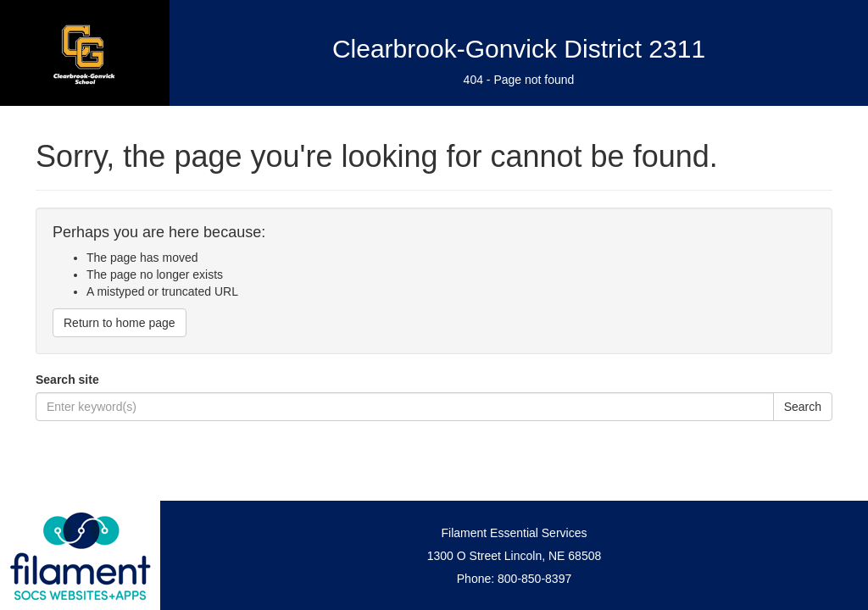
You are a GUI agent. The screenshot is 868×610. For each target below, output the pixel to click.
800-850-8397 (534, 579)
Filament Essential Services (515, 533)
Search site (67, 380)
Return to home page (120, 323)
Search (803, 407)
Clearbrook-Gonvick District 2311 (519, 49)
